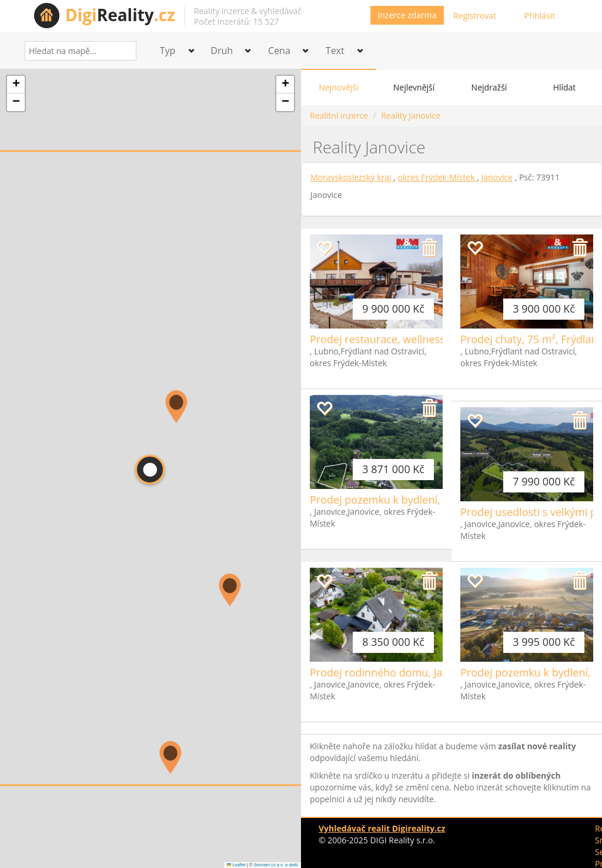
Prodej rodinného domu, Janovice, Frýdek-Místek (429, 672)
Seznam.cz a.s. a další (276, 865)
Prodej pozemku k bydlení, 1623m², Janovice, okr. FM (439, 500)
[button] (170, 758)
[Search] (123, 51)
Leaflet (236, 865)
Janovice (497, 177)
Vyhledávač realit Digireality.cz (382, 828)
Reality (120, 15)
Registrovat (475, 16)
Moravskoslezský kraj (352, 177)
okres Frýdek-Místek (438, 177)
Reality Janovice (411, 115)
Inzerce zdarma (407, 15)
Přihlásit (540, 16)
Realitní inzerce (339, 115)
